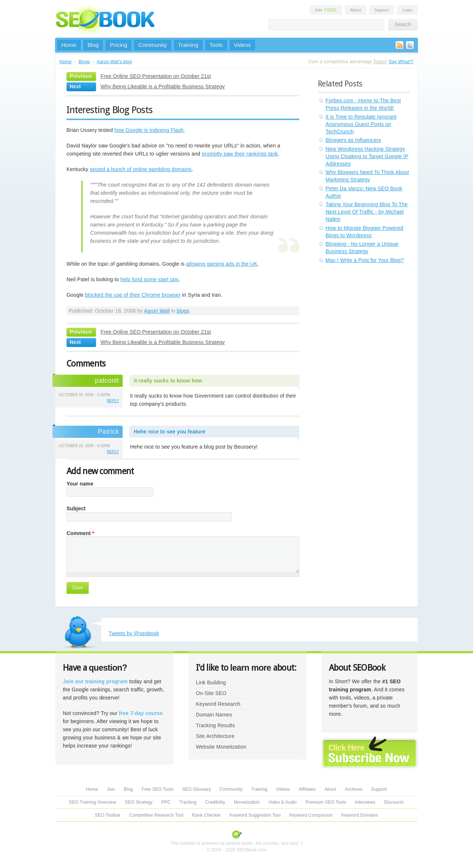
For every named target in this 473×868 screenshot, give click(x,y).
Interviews (365, 802)
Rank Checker (207, 815)
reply (113, 401)
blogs (183, 311)
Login (407, 10)
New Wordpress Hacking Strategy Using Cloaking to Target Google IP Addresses (367, 156)
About (355, 10)
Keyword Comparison (311, 815)
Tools (216, 45)
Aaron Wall (157, 311)
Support (382, 10)
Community (152, 45)
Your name (80, 484)
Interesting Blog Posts (110, 110)
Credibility (215, 802)
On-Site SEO (211, 693)
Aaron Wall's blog (114, 62)
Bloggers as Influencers (353, 140)
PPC (166, 802)
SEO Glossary (197, 789)
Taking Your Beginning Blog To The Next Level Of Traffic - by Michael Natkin (367, 212)
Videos (243, 45)
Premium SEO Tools (326, 802)
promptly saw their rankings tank (240, 154)
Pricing (118, 45)
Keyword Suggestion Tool (255, 815)
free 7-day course (141, 713)
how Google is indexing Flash (149, 130)
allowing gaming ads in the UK (222, 264)
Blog (93, 45)
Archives (354, 789)
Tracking (188, 802)
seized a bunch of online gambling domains (141, 169)
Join (326, 10)
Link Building (211, 683)
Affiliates (307, 789)
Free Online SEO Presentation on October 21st (156, 76)
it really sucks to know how (168, 381)
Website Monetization (221, 747)
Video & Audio (283, 802)
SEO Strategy (139, 802)
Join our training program (95, 681)
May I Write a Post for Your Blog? (365, 260)
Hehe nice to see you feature (170, 432)
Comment (80, 533)
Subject (76, 508)
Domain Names (214, 715)
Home (69, 45)
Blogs (84, 62)
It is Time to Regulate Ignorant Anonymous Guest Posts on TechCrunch (361, 124)
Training (188, 45)
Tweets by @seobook (134, 633)
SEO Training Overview (93, 802)
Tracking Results (215, 725)
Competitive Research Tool (156, 815)
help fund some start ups (149, 279)
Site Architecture (215, 736)
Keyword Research (218, 704)
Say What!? (401, 62)
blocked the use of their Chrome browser (133, 295)
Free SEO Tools (157, 789)
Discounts (394, 802)
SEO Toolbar (108, 815)
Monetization (247, 802)
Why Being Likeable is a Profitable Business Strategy (163, 86)
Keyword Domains (360, 815)
